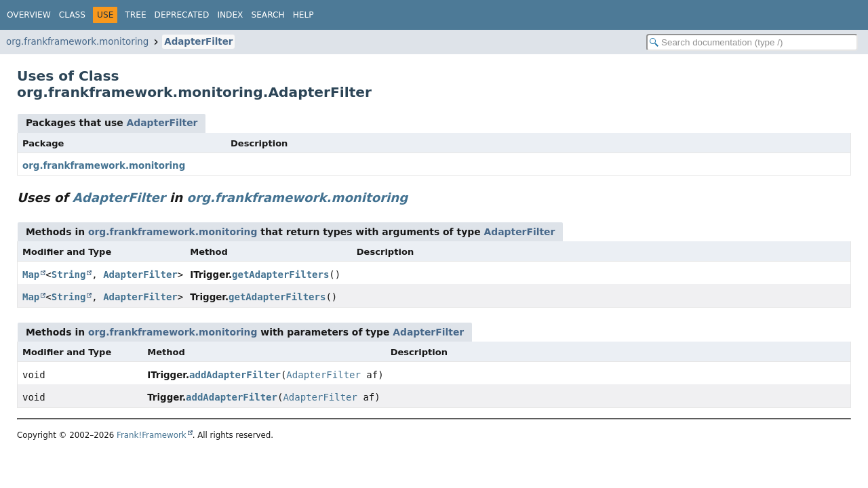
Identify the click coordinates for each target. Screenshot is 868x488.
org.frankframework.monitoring (77, 42)
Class (72, 15)
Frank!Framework (152, 435)
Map (31, 274)
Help (303, 15)
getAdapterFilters (280, 274)
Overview (29, 15)
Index (230, 15)
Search (268, 15)
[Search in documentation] (752, 42)
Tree (135, 15)
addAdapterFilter (235, 375)
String (69, 274)
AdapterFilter (198, 42)
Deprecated (182, 15)
